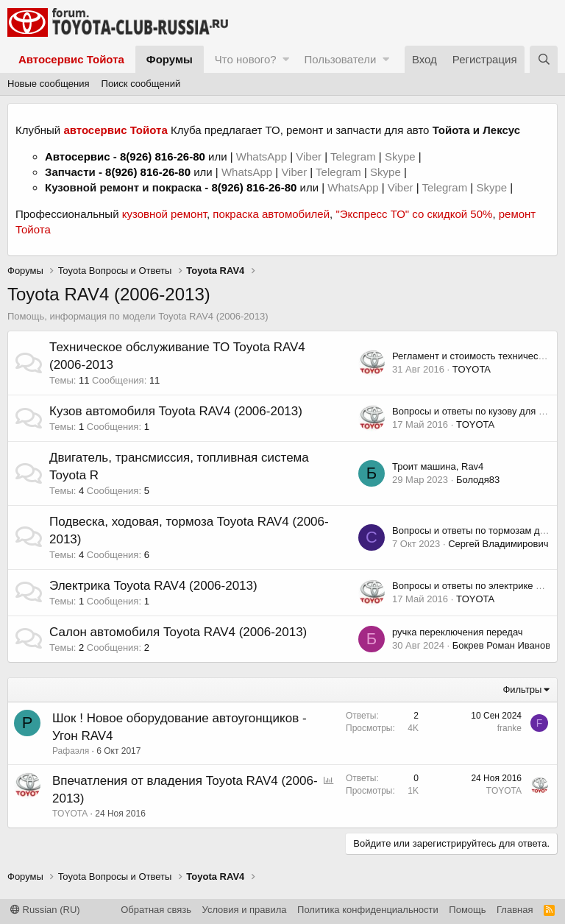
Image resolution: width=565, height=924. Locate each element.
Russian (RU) (45, 910)
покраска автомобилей (271, 214)
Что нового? (246, 59)
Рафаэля (71, 751)
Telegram (355, 156)
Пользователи (340, 59)
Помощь (467, 910)
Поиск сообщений (141, 84)
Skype (402, 156)
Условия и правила (245, 910)
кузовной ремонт (164, 214)
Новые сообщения (49, 84)
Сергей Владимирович (498, 544)
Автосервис (78, 156)
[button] (286, 59)
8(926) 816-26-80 (163, 156)
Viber (309, 156)
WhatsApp (263, 156)
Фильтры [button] (522, 690)
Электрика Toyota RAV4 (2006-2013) (153, 586)
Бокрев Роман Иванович (507, 645)
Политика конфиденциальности (368, 910)
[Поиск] (544, 59)
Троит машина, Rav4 (438, 466)
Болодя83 (478, 480)
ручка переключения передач (458, 632)
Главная (515, 910)
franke (509, 728)
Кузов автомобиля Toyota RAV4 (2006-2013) (176, 411)
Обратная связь (156, 910)
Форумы (170, 59)
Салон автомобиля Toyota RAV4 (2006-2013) (178, 632)
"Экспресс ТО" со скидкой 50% (414, 214)
